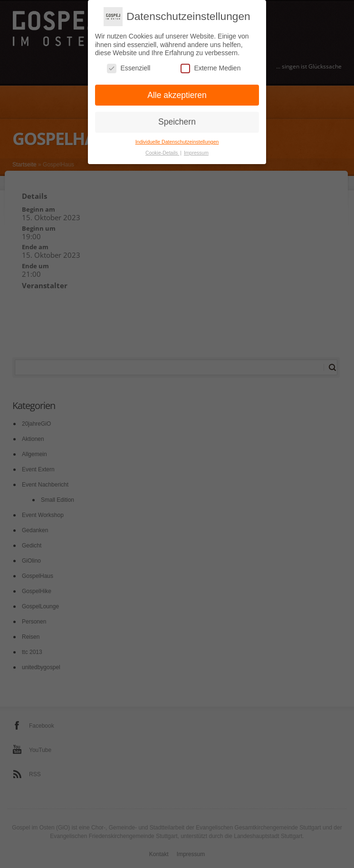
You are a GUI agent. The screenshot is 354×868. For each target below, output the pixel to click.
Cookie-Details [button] (162, 150)
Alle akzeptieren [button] (177, 92)
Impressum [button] (196, 150)
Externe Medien (210, 65)
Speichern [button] (177, 119)
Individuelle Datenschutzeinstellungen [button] (177, 139)
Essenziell (129, 65)
